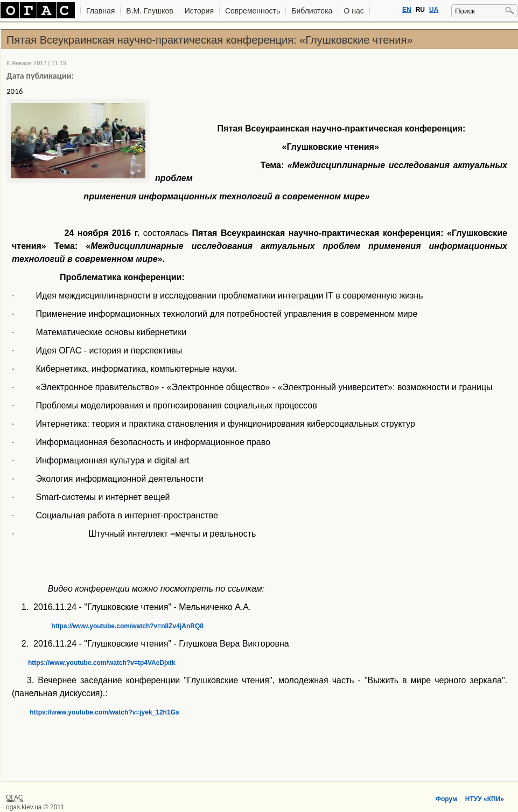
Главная (100, 11)
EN (407, 10)
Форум (446, 799)
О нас (353, 11)
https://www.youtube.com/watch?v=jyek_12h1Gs (96, 712)
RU (420, 10)
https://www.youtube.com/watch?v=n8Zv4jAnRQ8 (108, 626)
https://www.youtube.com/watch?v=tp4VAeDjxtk (94, 663)
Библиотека (312, 11)
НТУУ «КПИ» (485, 799)
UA (434, 10)
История (199, 11)
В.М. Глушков (149, 11)
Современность (253, 11)
